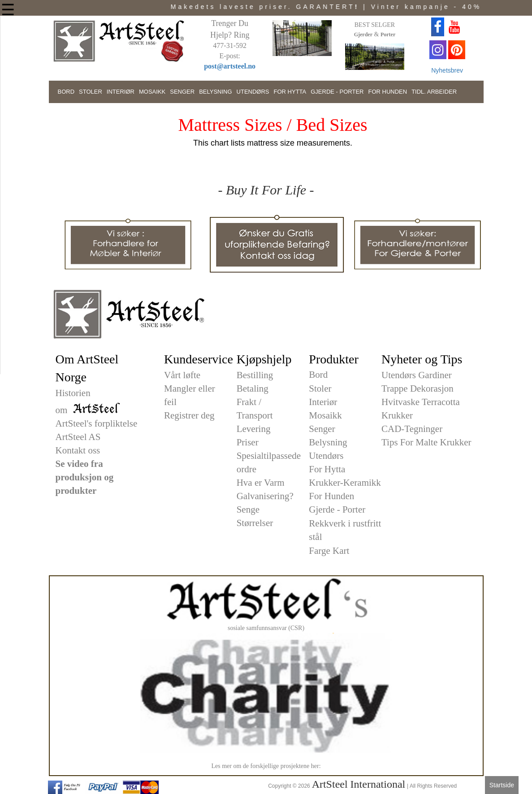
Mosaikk (325, 415)
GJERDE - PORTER (337, 92)
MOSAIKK (152, 92)
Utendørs (326, 456)
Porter (388, 35)
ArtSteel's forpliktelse (97, 423)
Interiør (323, 402)
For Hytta (327, 469)
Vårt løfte (182, 375)
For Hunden (331, 496)
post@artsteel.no (230, 66)
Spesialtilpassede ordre (269, 462)
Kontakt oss (78, 450)
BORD (66, 92)
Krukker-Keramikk (345, 483)
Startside (502, 785)
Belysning (328, 442)
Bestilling (255, 375)
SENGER (182, 92)
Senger (322, 429)
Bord (318, 375)
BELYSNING (215, 92)
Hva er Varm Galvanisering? (265, 489)
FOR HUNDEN (387, 92)
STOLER (91, 92)
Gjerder (363, 35)
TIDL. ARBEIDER (434, 92)
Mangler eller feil (190, 395)
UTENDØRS (253, 92)
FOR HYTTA (290, 92)
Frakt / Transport (255, 409)
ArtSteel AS (78, 437)
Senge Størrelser (255, 516)
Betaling (253, 388)
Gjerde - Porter (337, 509)
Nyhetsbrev (447, 70)
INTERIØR (121, 92)
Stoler (320, 388)
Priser (248, 442)
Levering (254, 429)
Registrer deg (189, 415)
